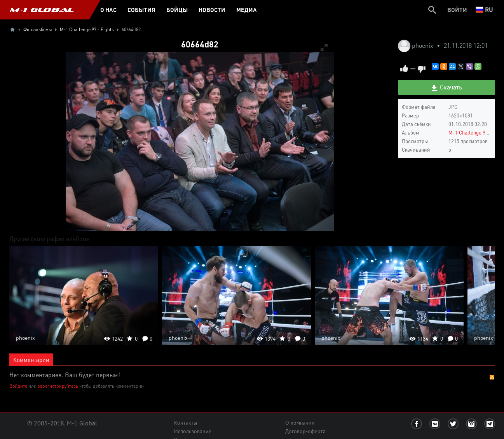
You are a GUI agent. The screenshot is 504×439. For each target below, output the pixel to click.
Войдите (18, 386)
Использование (193, 431)
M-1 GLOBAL (42, 10)
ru (484, 10)
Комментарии (31, 360)
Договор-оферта (305, 431)
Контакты (186, 423)
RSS (492, 377)
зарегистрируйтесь (58, 386)
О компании (300, 423)
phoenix (423, 45)
